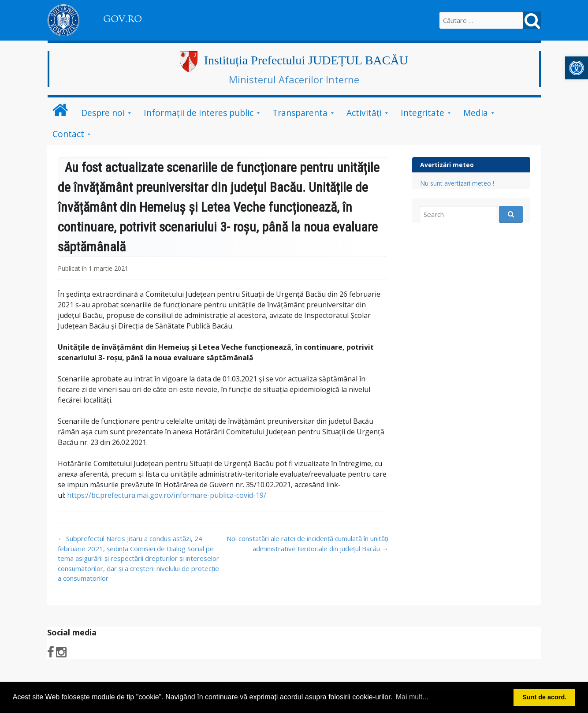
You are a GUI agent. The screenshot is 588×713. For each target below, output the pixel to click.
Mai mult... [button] (412, 697)
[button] (577, 68)
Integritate (422, 113)
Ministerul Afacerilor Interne (294, 79)
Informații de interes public (199, 113)
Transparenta (300, 113)
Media (476, 113)
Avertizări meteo (447, 165)
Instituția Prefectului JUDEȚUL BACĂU (306, 60)
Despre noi (103, 113)
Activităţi (364, 113)
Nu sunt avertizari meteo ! (457, 183)
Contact (68, 134)
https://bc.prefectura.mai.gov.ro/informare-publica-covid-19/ (167, 495)
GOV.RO (123, 19)
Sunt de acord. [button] (544, 697)
